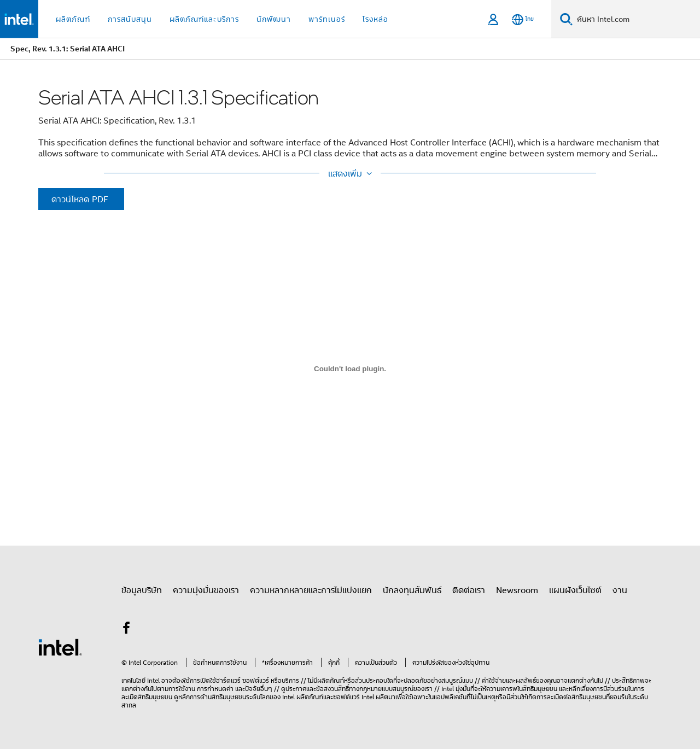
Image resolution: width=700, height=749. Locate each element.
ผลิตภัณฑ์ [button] (73, 19)
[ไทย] (523, 19)
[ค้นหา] (566, 19)
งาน (620, 590)
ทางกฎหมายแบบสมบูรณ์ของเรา (391, 689)
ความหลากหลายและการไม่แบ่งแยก (311, 590)
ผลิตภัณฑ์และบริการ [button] (204, 19)
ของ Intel (282, 697)
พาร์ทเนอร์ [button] (327, 19)
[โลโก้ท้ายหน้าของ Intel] (60, 646)
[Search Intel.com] (636, 19)
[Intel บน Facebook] (126, 629)
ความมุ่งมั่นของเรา (206, 590)
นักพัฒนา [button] (274, 19)
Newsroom (517, 590)
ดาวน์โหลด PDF (80, 199)
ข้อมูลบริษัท (142, 590)
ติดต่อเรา (469, 590)
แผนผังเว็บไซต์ (575, 590)
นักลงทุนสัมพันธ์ (412, 590)
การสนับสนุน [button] (130, 19)
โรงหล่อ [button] (375, 19)
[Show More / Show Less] (350, 173)
